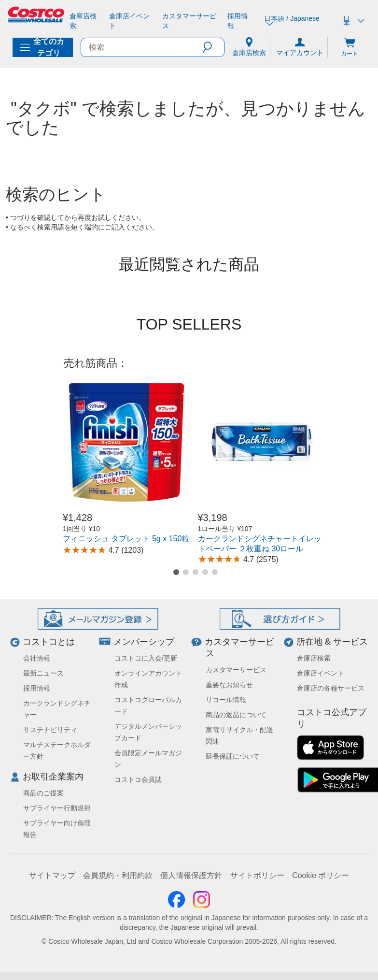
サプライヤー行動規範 (57, 808)
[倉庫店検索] (86, 21)
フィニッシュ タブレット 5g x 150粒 (126, 539)
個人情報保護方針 (191, 875)
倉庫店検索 (314, 658)
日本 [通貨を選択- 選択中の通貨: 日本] (354, 21)
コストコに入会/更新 (146, 658)
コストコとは (49, 642)
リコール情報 (226, 700)
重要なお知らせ (229, 685)
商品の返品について (236, 715)
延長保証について (233, 756)
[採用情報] (240, 21)
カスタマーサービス (236, 670)
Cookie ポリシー (321, 875)
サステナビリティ (50, 730)
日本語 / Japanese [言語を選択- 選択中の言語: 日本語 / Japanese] (292, 21)
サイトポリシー (257, 875)
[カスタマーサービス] (191, 21)
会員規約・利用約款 (118, 875)
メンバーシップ (144, 642)
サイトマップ (52, 875)
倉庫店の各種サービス (331, 688)
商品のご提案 (43, 793)
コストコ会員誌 (138, 779)
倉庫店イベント (321, 673)
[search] (142, 47)
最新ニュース (43, 673)
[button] (213, 47)
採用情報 (37, 688)
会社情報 (37, 658)
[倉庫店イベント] (132, 21)
